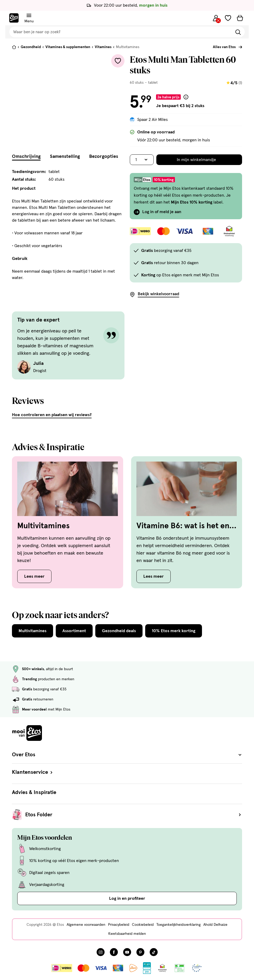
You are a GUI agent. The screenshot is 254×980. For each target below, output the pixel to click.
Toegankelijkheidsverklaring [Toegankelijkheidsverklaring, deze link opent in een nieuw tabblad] (178, 925)
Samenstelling (65, 157)
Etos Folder (134, 815)
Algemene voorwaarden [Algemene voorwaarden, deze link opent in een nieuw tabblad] (86, 925)
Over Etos (127, 755)
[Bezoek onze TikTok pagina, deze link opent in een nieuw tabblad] (154, 952)
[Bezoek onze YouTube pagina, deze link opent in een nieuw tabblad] (127, 952)
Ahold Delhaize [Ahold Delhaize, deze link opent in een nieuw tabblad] (215, 925)
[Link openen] (147, 968)
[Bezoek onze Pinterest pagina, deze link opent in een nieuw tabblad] (140, 952)
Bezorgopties (104, 157)
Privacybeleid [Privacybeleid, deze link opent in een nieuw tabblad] (119, 925)
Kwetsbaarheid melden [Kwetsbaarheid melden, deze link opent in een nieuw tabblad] (127, 934)
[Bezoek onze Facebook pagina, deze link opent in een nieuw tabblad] (114, 952)
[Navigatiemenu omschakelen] (29, 16)
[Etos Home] (14, 18)
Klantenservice (33, 772)
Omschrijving (26, 157)
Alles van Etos (224, 47)
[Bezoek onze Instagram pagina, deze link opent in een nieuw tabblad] (101, 952)
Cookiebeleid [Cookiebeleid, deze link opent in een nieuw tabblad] (143, 925)
